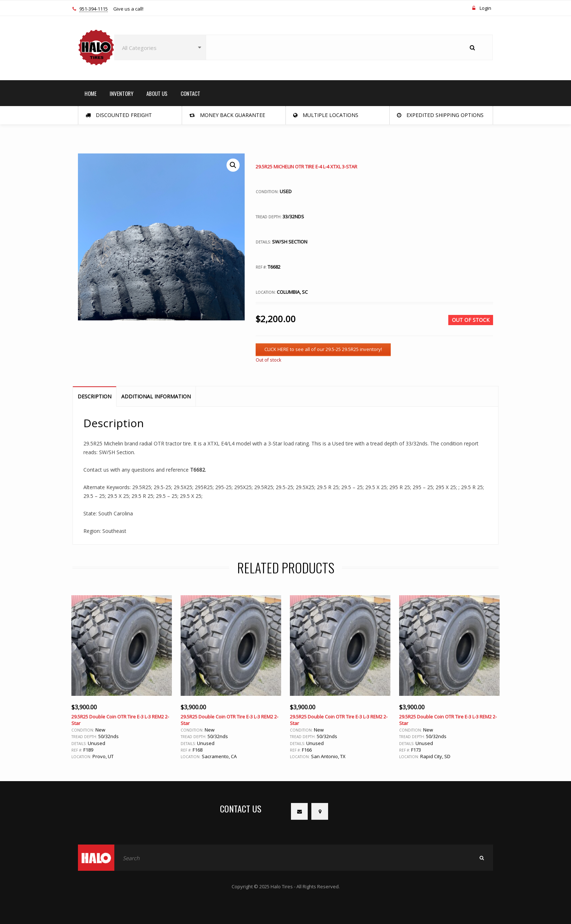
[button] (233, 165)
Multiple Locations (326, 115)
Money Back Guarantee (227, 115)
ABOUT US (157, 93)
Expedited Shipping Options (440, 115)
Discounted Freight (119, 115)
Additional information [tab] (156, 396)
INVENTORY (121, 93)
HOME (90, 93)
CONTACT (190, 93)
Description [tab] (94, 396)
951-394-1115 (94, 9)
